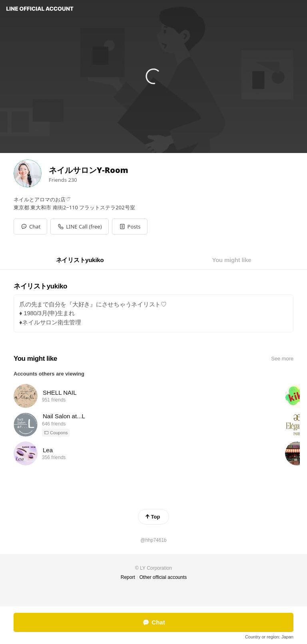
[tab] (80, 260)
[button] (130, 227)
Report (128, 577)
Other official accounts (163, 577)
